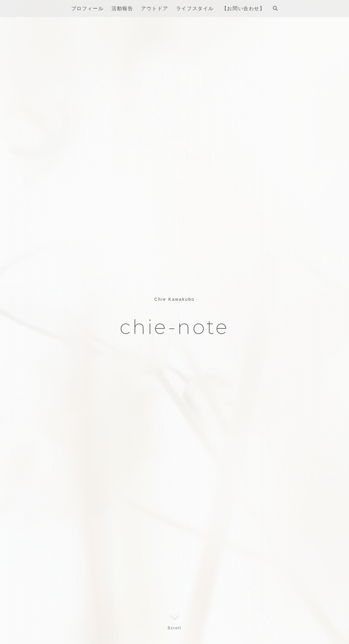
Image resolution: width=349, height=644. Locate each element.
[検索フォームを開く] (275, 8)
